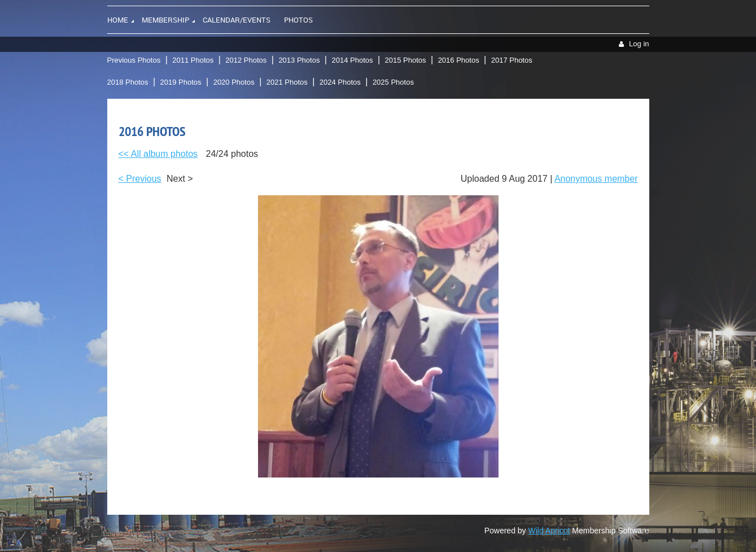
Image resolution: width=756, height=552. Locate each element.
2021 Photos (287, 82)
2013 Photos (299, 60)
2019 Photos (181, 82)
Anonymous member (596, 179)
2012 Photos (246, 60)
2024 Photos (340, 82)
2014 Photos (352, 60)
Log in (639, 44)
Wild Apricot (549, 531)
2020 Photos (234, 82)
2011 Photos (193, 60)
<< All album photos (158, 154)
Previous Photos (134, 60)
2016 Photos (459, 60)
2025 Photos (393, 82)
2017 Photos (512, 60)
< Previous (140, 179)
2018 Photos (128, 82)
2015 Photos (406, 60)
